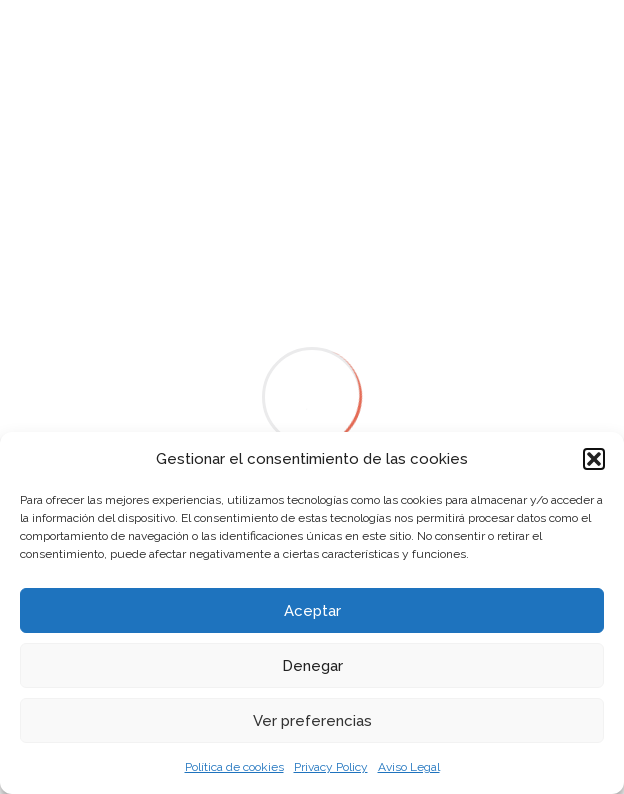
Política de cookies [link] (234, 767)
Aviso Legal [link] (409, 767)
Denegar (312, 666)
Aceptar (312, 611)
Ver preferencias (312, 721)
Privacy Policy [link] (331, 767)
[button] (594, 459)
